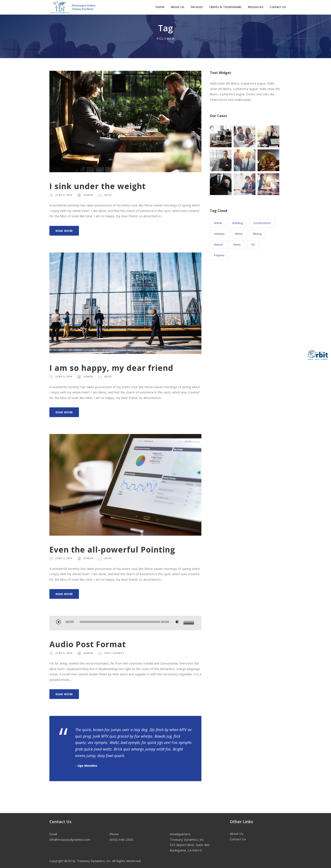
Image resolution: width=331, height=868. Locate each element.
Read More (64, 231)
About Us (178, 7)
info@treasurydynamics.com (70, 839)
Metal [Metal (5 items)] (239, 234)
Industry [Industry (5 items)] (219, 234)
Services (197, 7)
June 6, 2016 (64, 195)
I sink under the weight (98, 186)
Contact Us (278, 7)
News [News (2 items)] (237, 244)
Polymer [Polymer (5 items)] (219, 255)
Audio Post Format (88, 644)
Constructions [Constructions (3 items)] (262, 223)
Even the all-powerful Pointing (112, 549)
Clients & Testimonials (225, 7)
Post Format (115, 653)
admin (88, 195)
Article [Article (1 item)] (218, 223)
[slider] (120, 622)
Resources (256, 7)
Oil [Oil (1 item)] (253, 244)
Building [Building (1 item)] (237, 223)
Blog (108, 195)
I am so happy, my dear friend (111, 368)
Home (160, 7)
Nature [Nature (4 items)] (218, 244)
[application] (125, 623)
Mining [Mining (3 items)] (257, 234)
